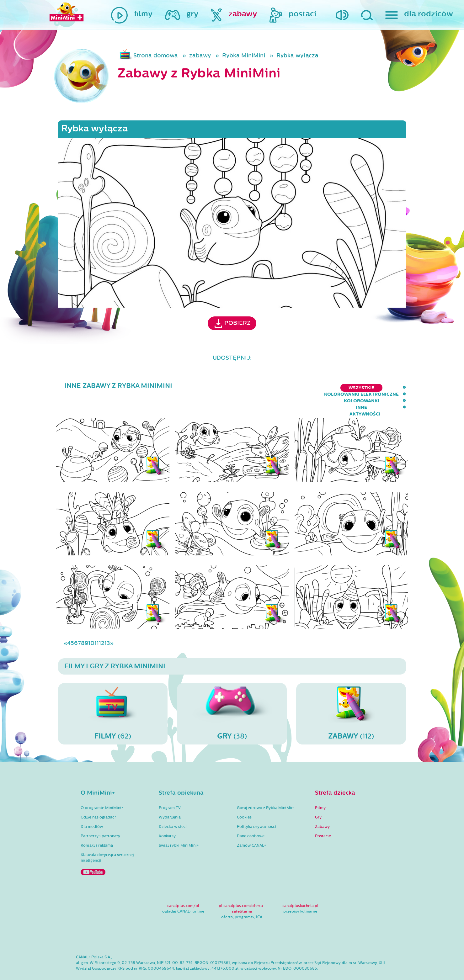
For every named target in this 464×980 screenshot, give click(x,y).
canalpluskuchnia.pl (300, 887)
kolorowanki (325, 388)
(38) (232, 695)
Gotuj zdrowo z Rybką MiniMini (266, 790)
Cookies (244, 799)
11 (97, 625)
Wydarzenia (170, 799)
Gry (318, 799)
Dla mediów (92, 808)
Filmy (320, 790)
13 (107, 625)
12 (102, 625)
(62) (113, 695)
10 (91, 625)
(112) (351, 695)
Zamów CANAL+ (251, 827)
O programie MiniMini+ (102, 790)
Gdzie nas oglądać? (98, 799)
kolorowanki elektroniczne (259, 388)
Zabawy (322, 808)
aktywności (390, 388)
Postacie (323, 818)
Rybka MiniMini (244, 56)
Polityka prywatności (256, 808)
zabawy (200, 56)
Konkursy (167, 818)
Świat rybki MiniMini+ (179, 827)
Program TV (170, 790)
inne (359, 388)
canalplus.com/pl (183, 887)
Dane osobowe (251, 818)
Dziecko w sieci (173, 808)
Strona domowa (156, 56)
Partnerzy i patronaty (100, 818)
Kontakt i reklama (97, 827)
